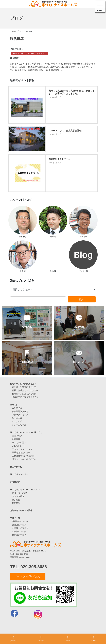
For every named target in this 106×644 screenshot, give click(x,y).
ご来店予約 (41, 639)
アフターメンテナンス (22, 449)
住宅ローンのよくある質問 (24, 394)
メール (93, 639)
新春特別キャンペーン (60, 159)
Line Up (14, 405)
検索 (82, 299)
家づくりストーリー (19, 474)
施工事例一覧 (16, 467)
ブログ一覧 (15, 518)
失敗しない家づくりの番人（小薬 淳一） (29, 53)
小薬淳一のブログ (20, 528)
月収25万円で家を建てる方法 (25, 397)
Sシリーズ (17, 421)
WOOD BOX (18, 408)
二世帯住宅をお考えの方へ (24, 456)
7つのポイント (19, 446)
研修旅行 (15, 58)
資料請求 (13, 639)
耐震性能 (16, 439)
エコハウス (17, 436)
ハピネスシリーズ (20, 415)
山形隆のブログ (19, 531)
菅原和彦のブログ (20, 521)
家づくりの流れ (19, 442)
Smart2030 (17, 418)
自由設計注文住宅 (20, 411)
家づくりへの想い (20, 493)
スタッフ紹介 (18, 496)
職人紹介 (16, 500)
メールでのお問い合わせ (28, 576)
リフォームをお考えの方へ (24, 459)
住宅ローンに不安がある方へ (23, 384)
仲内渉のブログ (19, 535)
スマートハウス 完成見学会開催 (65, 131)
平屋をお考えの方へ (21, 452)
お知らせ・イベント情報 (21, 510)
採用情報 (16, 503)
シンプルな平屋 (19, 425)
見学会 (68, 639)
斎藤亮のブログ (19, 525)
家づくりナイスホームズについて (25, 489)
